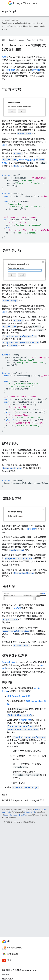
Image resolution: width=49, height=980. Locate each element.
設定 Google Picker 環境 (18, 696)
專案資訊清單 (25, 720)
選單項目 (36, 70)
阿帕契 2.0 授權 (30, 812)
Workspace (26, 3)
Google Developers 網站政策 (15, 815)
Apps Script (9, 11)
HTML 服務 (10, 70)
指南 (41, 40)
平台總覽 (6, 975)
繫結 (4, 57)
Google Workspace (16, 40)
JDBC (5, 145)
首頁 (4, 40)
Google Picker (9, 662)
